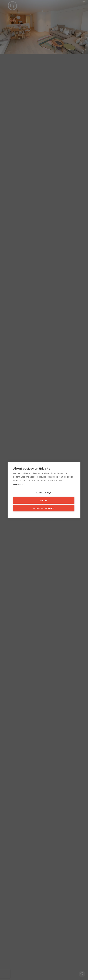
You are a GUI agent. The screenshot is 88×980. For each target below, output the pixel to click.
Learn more (18, 485)
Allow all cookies (44, 508)
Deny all (44, 500)
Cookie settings (44, 493)
